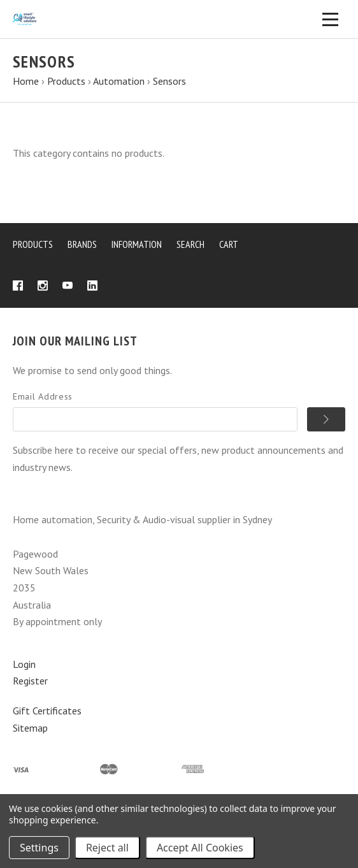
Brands (82, 244)
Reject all (107, 848)
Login (24, 664)
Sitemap (30, 728)
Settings (39, 848)
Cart (229, 244)
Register (30, 681)
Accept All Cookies (200, 848)
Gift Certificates (47, 711)
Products (33, 244)
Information (137, 244)
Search (190, 244)
